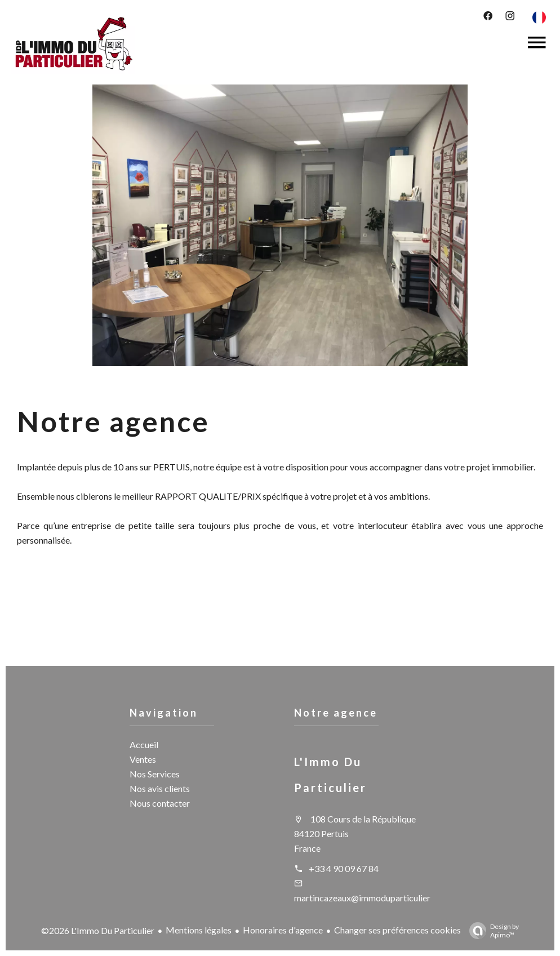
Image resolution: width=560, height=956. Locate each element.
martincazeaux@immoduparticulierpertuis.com (385, 898)
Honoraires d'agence (283, 930)
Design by (491, 931)
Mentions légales (199, 930)
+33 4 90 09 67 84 (344, 868)
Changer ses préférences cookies (397, 930)
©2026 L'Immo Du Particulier (98, 930)
